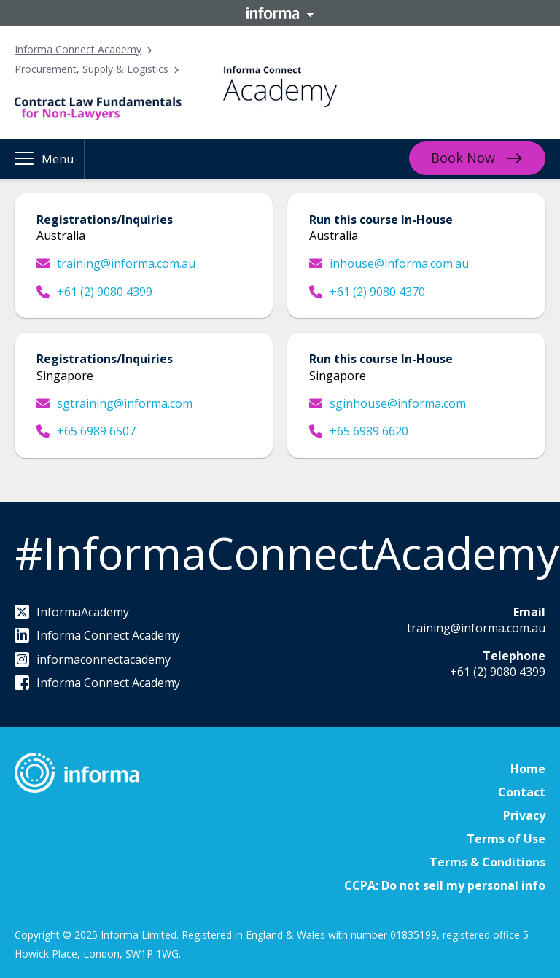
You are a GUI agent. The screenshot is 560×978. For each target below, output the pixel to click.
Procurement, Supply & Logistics (92, 69)
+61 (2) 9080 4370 (367, 292)
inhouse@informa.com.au (389, 263)
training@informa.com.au (116, 263)
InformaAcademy (72, 612)
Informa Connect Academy (78, 49)
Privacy (524, 815)
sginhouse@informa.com (388, 403)
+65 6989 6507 (86, 431)
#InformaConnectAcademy (287, 553)
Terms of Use (506, 839)
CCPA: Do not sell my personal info (445, 885)
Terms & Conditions (487, 862)
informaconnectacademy (93, 659)
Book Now (463, 158)
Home (528, 769)
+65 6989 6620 (359, 431)
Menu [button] (58, 159)
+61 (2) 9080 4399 (94, 292)
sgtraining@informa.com (114, 403)
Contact (522, 792)
